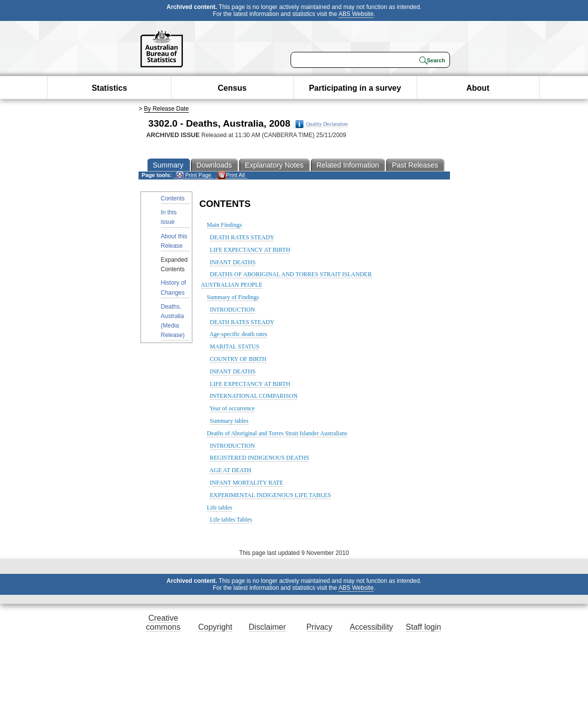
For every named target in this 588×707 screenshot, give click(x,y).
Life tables (220, 508)
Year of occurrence (232, 408)
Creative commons (163, 622)
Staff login (423, 627)
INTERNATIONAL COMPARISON (254, 396)
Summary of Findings (233, 297)
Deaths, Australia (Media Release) (173, 321)
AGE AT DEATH (230, 470)
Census (232, 88)
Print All (231, 175)
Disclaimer (267, 627)
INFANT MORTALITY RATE (246, 483)
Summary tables (229, 421)
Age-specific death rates (238, 334)
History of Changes (174, 287)
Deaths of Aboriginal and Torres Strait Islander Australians (277, 433)
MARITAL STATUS (234, 347)
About (478, 88)
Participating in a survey (355, 88)
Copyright (215, 627)
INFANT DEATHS (233, 262)
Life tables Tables (231, 520)
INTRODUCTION (232, 310)
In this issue (169, 217)
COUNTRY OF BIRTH (238, 359)
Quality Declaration (322, 124)
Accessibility (371, 627)
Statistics (109, 88)
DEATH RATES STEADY (242, 237)
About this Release (174, 241)
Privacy (319, 627)
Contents (173, 198)
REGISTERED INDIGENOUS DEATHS (259, 458)
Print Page (194, 175)
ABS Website (356, 14)
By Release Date (166, 109)
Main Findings (224, 225)
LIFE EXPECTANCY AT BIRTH (250, 250)
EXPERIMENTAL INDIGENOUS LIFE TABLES (270, 495)
